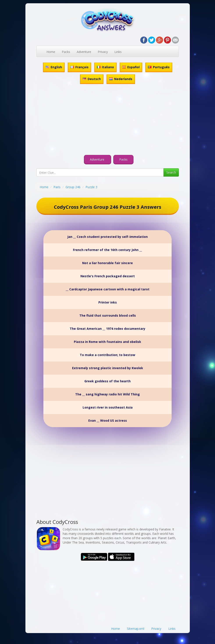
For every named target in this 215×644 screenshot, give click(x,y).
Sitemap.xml (136, 629)
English (54, 67)
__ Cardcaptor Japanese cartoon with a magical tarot (108, 289)
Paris (57, 187)
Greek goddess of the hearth (107, 381)
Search (171, 172)
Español (131, 67)
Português (159, 67)
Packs (66, 52)
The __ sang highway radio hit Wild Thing (107, 394)
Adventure (84, 52)
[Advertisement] (108, 120)
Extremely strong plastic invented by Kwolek (108, 368)
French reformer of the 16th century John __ (107, 250)
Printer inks (108, 302)
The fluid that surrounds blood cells (108, 315)
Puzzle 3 (91, 187)
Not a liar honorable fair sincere (107, 263)
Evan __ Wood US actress (108, 420)
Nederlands (121, 79)
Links (118, 52)
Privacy (103, 52)
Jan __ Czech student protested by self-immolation (107, 237)
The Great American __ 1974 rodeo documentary (107, 329)
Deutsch (92, 79)
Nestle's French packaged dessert (108, 276)
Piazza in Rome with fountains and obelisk (107, 342)
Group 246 (73, 187)
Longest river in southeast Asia (108, 407)
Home (51, 52)
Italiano (105, 67)
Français (79, 67)
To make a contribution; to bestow (107, 355)
